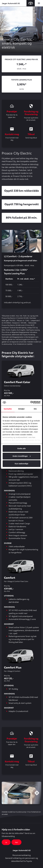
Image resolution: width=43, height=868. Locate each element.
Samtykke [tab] (8, 409)
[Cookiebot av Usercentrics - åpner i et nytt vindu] (31, 402)
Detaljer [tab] (22, 409)
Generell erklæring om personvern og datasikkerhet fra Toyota (21, 859)
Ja (6, 842)
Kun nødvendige (22, 464)
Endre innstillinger (22, 456)
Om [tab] (35, 409)
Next (37, 793)
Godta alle (21, 448)
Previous (6, 793)
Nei (16, 842)
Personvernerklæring (22, 855)
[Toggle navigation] (39, 3)
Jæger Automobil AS (11, 3)
